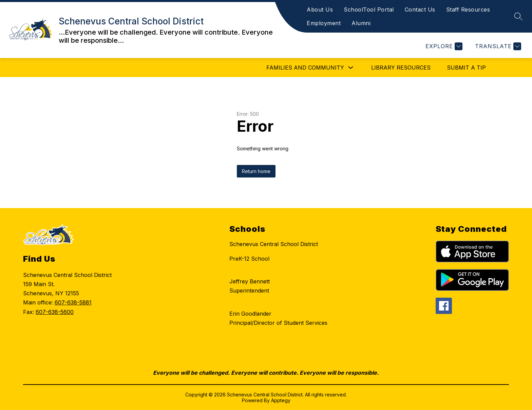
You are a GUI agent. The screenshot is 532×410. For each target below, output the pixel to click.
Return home (256, 171)
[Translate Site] (497, 46)
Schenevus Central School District (274, 244)
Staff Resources (468, 10)
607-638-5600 (55, 312)
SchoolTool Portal (369, 10)
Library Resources (401, 68)
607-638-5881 (73, 302)
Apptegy (281, 400)
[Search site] (518, 16)
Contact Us (420, 10)
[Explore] (443, 46)
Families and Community (305, 68)
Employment (324, 23)
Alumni (361, 23)
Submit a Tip (466, 68)
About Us (320, 10)
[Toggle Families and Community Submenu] (351, 68)
